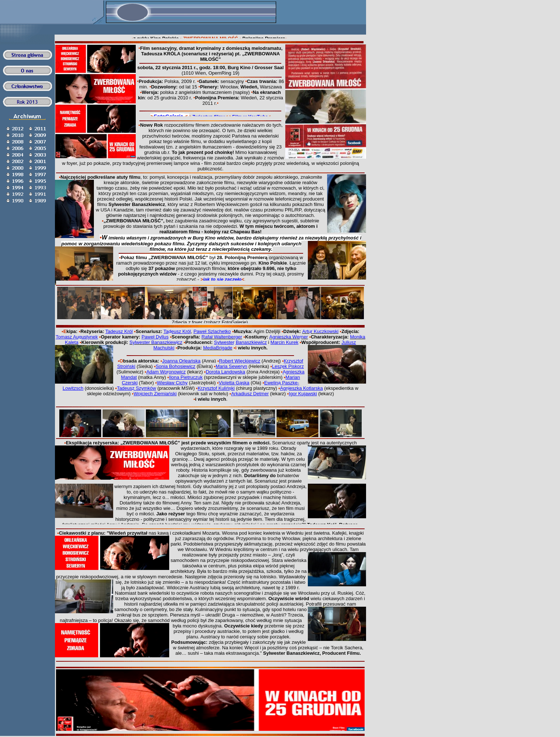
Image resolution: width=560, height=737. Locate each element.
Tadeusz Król (119, 331)
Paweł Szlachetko (212, 331)
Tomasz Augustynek (77, 337)
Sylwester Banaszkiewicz (240, 342)
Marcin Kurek (284, 342)
